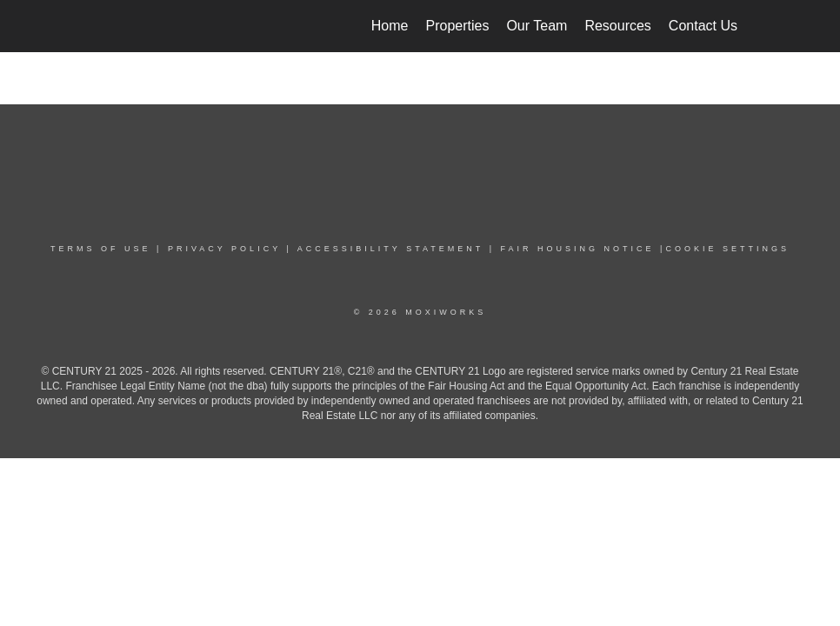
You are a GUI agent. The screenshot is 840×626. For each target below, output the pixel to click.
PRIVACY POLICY (224, 249)
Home (390, 26)
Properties (458, 26)
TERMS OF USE (101, 249)
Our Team (537, 26)
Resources (617, 26)
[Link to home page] (103, 26)
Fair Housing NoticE (578, 249)
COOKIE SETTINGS (727, 249)
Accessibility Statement (390, 249)
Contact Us (703, 26)
